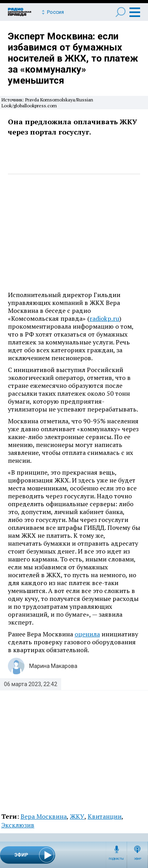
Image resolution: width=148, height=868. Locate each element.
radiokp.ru (104, 318)
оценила (87, 634)
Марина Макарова (53, 666)
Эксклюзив (18, 825)
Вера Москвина (44, 816)
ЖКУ (77, 816)
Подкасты (116, 859)
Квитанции (105, 816)
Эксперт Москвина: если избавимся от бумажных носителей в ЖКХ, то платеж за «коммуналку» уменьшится (73, 58)
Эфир (138, 859)
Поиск (121, 12)
